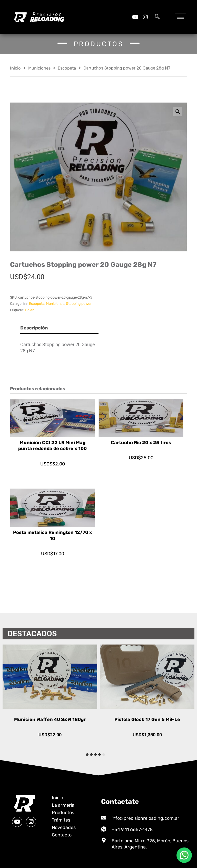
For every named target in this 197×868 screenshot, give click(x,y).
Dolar (29, 310)
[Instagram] (145, 17)
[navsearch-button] (157, 17)
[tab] (104, 755)
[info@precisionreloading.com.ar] (104, 818)
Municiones (39, 68)
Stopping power (79, 304)
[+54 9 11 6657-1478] (104, 829)
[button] (178, 112)
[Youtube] (135, 17)
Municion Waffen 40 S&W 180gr (50, 719)
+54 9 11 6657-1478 (132, 830)
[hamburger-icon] (180, 17)
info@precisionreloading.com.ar (145, 818)
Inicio (15, 68)
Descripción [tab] (34, 328)
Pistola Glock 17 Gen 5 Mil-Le (147, 719)
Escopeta (67, 68)
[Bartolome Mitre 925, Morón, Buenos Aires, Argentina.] (104, 840)
